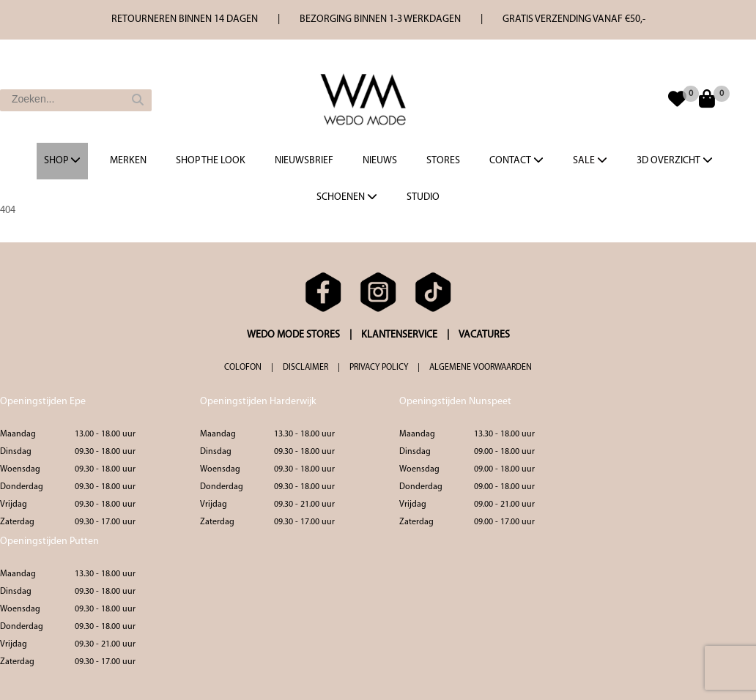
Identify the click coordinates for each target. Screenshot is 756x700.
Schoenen (347, 197)
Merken (128, 161)
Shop (62, 160)
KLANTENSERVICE (399, 335)
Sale (590, 160)
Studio (423, 197)
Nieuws (380, 161)
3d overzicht (675, 160)
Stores (443, 161)
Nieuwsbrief (304, 161)
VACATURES (484, 335)
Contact (516, 160)
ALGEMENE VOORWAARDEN (481, 368)
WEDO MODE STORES (293, 335)
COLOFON (243, 368)
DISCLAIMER (305, 368)
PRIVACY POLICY (379, 368)
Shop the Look (211, 161)
